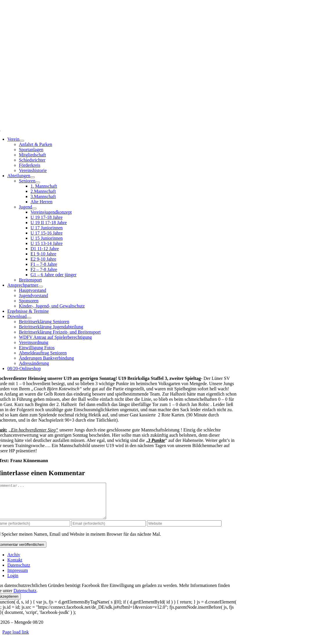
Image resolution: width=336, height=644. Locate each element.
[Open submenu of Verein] (22, 141)
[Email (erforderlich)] (109, 530)
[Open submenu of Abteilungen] (32, 177)
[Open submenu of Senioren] (38, 182)
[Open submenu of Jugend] (34, 208)
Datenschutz (25, 598)
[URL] (184, 530)
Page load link (16, 639)
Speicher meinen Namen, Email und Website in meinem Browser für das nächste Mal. (81, 541)
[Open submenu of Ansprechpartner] (41, 287)
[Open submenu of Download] (29, 318)
